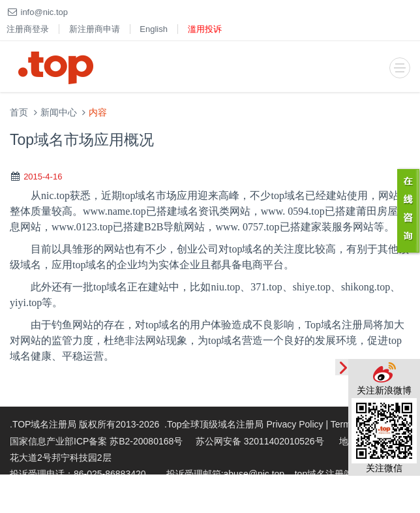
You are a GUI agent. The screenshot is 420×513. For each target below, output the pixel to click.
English (154, 29)
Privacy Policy (294, 424)
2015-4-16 (43, 177)
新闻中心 (59, 113)
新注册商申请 (95, 29)
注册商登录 (28, 29)
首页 (19, 113)
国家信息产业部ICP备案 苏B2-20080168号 (96, 441)
